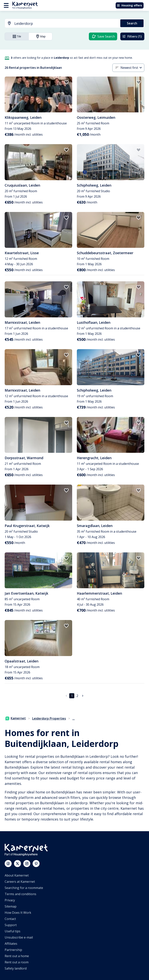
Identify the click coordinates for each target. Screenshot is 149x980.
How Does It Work (18, 913)
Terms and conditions (20, 894)
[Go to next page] (83, 696)
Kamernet (16, 718)
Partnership (13, 950)
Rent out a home (17, 956)
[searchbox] (66, 24)
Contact (10, 919)
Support (11, 925)
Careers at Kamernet (20, 882)
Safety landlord (16, 968)
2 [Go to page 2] (77, 696)
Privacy (10, 900)
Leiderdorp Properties (49, 718)
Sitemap (11, 906)
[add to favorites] (66, 82)
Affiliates (11, 944)
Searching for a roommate (24, 888)
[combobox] (60, 24)
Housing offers (129, 5)
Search (132, 23)
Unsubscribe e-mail (19, 937)
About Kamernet (17, 875)
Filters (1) (132, 36)
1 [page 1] (72, 696)
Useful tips (13, 931)
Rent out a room (17, 962)
